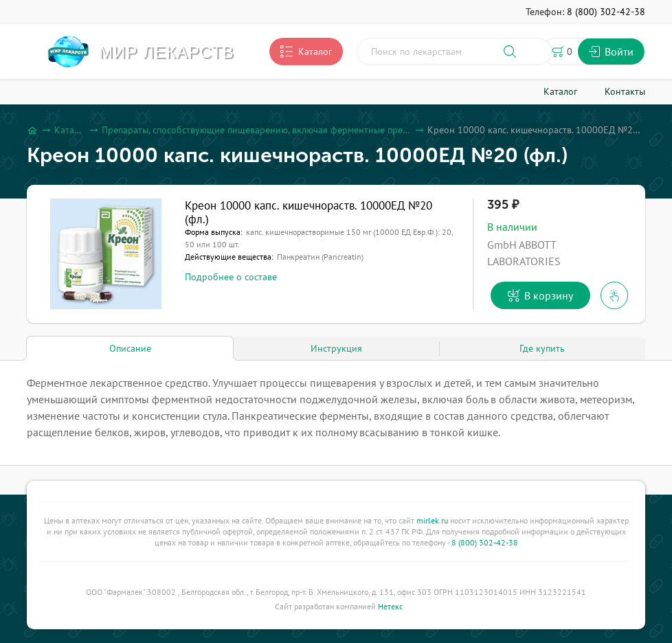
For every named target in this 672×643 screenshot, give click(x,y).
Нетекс (390, 606)
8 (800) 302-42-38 (485, 542)
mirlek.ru (432, 520)
